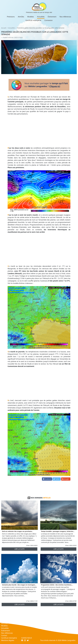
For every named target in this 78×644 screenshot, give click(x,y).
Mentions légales (8, 640)
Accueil (4, 28)
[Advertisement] (39, 131)
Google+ (66, 479)
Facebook (47, 479)
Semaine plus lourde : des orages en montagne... (19, 585)
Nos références (65, 17)
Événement (52, 17)
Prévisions (11, 17)
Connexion (48, 20)
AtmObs (21, 17)
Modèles (31, 17)
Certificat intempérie (33, 20)
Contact (4, 635)
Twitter (57, 479)
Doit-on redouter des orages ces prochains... (18, 531)
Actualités (41, 17)
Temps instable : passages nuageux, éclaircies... (58, 531)
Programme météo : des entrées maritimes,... (57, 585)
